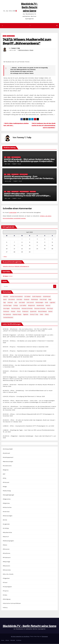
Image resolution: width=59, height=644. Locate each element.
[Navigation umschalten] (30, 26)
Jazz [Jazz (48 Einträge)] (16, 303)
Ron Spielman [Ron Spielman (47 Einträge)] (7, 315)
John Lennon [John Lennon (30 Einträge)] (30, 303)
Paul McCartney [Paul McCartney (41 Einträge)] (16, 309)
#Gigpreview (7, 499)
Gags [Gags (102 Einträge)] (50, 300)
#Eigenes (6, 470)
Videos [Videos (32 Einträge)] (47, 315)
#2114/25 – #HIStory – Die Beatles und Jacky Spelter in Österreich (24, 341)
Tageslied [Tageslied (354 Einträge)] (26, 315)
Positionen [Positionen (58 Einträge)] (6, 312)
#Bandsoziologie (8, 462)
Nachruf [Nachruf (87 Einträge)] (48, 306)
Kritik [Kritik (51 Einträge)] (46, 303)
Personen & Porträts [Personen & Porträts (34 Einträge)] (40, 309)
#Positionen (33, 192)
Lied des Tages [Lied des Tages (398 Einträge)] (7, 306)
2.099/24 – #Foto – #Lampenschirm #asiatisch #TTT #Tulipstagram (24, 426)
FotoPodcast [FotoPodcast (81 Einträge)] (34, 300)
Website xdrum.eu (8, 266)
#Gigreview (6, 503)
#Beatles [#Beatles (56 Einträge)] (6, 297)
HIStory (5, 608)
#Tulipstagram (7, 587)
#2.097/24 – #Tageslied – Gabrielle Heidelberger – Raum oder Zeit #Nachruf (27, 436)
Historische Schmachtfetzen (12, 603)
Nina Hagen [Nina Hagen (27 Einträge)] (6, 309)
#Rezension (6, 566)
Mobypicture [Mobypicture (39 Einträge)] (31, 306)
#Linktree (19, 640)
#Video (5, 595)
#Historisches (7, 507)
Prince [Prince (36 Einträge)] (19, 312)
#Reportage (6, 562)
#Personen (6, 549)
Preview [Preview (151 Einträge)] (13, 312)
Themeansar (45, 637)
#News (5, 545)
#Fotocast (6, 482)
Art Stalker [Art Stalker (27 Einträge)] (27, 297)
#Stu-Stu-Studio (24, 174)
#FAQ (5, 478)
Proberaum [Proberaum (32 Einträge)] (25, 312)
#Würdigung (7, 599)
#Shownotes (7, 570)
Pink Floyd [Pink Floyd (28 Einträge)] (50, 309)
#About (7, 640)
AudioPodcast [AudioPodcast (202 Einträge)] (47, 297)
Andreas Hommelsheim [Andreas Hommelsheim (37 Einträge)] (16, 297)
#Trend (5, 583)
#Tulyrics (6, 591)
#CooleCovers (7, 466)
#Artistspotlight (8, 449)
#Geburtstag (7, 491)
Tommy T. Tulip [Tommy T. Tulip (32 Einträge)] (34, 315)
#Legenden (6, 524)
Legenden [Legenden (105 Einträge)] (52, 303)
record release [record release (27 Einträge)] (42, 312)
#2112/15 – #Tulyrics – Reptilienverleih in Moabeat (19, 351)
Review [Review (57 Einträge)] (50, 312)
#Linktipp (6, 528)
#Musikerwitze (11, 36)
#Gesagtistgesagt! (8, 495)
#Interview (6, 512)
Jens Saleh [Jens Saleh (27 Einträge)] (22, 303)
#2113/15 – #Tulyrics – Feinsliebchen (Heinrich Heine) (20, 347)
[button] (57, 26)
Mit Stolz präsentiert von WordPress (20, 637)
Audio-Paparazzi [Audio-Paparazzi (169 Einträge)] (37, 297)
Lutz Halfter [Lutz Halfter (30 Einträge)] (23, 306)
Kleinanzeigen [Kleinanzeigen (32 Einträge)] (39, 303)
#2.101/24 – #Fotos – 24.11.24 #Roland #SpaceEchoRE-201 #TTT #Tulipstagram (27, 414)
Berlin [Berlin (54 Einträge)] (5, 300)
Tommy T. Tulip (16, 48)
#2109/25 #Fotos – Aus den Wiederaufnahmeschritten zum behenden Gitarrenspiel (29, 365)
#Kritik (5, 520)
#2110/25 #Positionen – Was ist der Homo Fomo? (18, 361)
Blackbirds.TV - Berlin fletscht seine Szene (29, 7)
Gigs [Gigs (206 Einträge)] (5, 303)
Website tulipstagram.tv (22, 266)
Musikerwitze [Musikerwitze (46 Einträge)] (40, 306)
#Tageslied (6, 578)
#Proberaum (7, 558)
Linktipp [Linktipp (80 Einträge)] (16, 306)
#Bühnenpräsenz (24, 50)
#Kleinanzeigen (8, 516)
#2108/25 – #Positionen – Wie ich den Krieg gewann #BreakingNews (24, 371)
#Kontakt (13, 640)
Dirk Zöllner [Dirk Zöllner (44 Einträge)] (12, 300)
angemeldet (13, 213)
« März (5, 257)
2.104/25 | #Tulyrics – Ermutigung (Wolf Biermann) (19, 396)
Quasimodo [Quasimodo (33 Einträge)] (33, 312)
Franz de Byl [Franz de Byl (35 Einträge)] (43, 300)
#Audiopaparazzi (8, 457)
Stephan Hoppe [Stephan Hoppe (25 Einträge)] (17, 315)
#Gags (5, 36)
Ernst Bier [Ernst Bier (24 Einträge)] (19, 300)
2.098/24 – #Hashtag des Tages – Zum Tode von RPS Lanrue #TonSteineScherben (29, 430)
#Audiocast (6, 453)
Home (3, 640)
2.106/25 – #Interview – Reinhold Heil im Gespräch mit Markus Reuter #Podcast (28, 385)
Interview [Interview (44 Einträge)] (10, 303)
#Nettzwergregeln (16, 157)
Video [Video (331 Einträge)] (41, 315)
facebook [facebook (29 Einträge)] (27, 300)
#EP (5, 157)
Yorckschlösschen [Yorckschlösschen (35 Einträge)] (8, 318)
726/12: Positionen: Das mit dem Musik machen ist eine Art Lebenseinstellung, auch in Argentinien (44, 126)
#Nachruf (6, 537)
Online (8, 276)
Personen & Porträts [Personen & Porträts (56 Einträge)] (27, 309)
